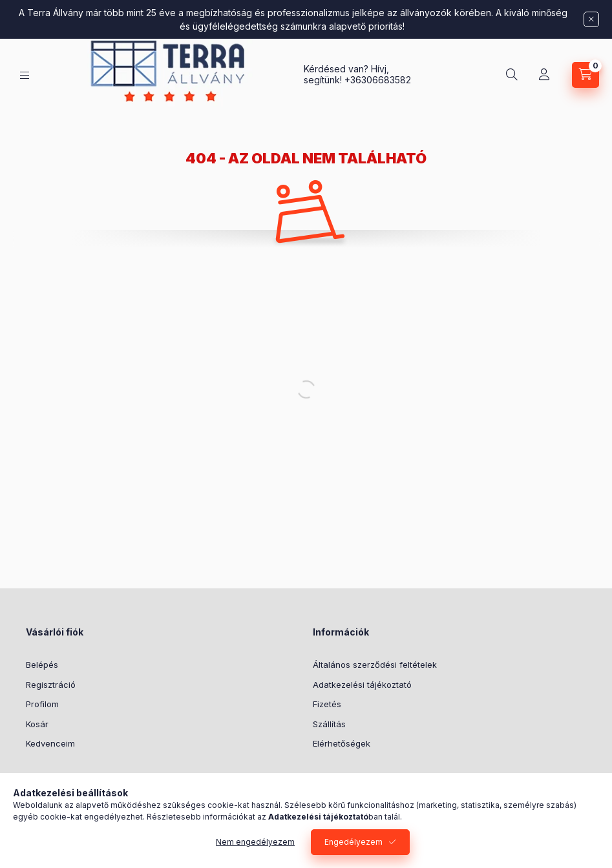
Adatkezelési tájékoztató (362, 685)
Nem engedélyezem (255, 842)
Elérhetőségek (342, 743)
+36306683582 (378, 80)
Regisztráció (51, 685)
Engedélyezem (353, 842)
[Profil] (544, 75)
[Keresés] (512, 75)
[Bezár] (591, 19)
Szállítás (329, 724)
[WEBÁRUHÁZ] (25, 75)
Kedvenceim (50, 743)
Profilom (42, 704)
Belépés (42, 665)
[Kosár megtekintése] (586, 75)
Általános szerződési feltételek (375, 665)
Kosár (37, 724)
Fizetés (327, 704)
